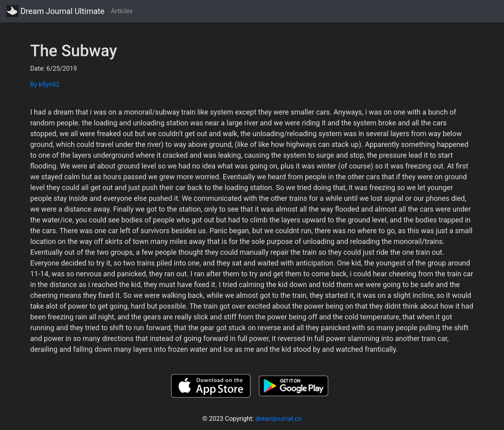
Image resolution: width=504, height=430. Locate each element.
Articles (122, 11)
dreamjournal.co (279, 419)
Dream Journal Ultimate (55, 11)
